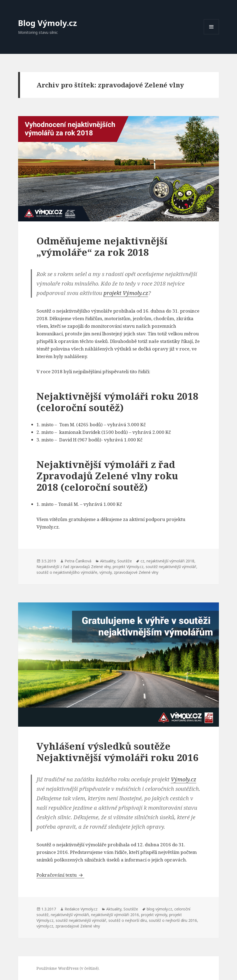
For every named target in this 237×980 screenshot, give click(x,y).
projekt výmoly (154, 915)
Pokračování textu (60, 875)
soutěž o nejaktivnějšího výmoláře (67, 572)
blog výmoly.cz (159, 909)
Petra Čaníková (78, 561)
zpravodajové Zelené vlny (136, 572)
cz (142, 561)
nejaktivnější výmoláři (70, 915)
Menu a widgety (211, 34)
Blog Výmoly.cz (48, 23)
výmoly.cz (45, 926)
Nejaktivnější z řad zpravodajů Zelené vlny (74, 567)
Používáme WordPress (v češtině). (68, 968)
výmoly (106, 572)
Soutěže (125, 561)
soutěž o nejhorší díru (128, 920)
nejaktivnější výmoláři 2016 (115, 915)
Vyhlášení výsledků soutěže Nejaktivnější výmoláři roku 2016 (117, 752)
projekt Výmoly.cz (126, 293)
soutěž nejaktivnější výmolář (171, 567)
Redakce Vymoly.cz (81, 909)
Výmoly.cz (183, 779)
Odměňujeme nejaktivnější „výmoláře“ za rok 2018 (102, 246)
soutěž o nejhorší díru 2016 (173, 920)
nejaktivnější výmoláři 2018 (170, 561)
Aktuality (108, 561)
